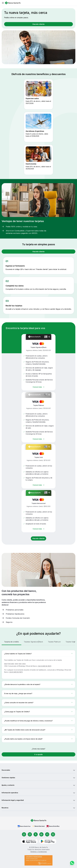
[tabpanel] (38, 697)
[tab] (11, 642)
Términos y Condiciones (38, 852)
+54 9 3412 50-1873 (44, 666)
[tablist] (38, 642)
